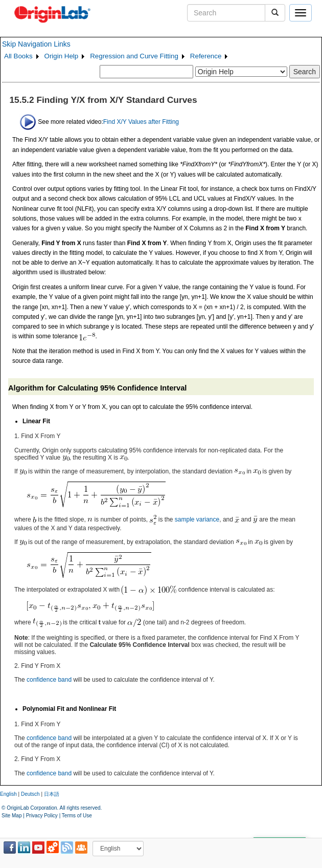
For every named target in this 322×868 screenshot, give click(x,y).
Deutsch (30, 794)
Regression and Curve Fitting (134, 56)
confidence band (49, 680)
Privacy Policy (42, 816)
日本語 (52, 794)
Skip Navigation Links (36, 44)
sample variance (197, 519)
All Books (18, 56)
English (8, 794)
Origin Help (62, 56)
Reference (206, 56)
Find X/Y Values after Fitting (141, 121)
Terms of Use (77, 816)
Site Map (11, 816)
